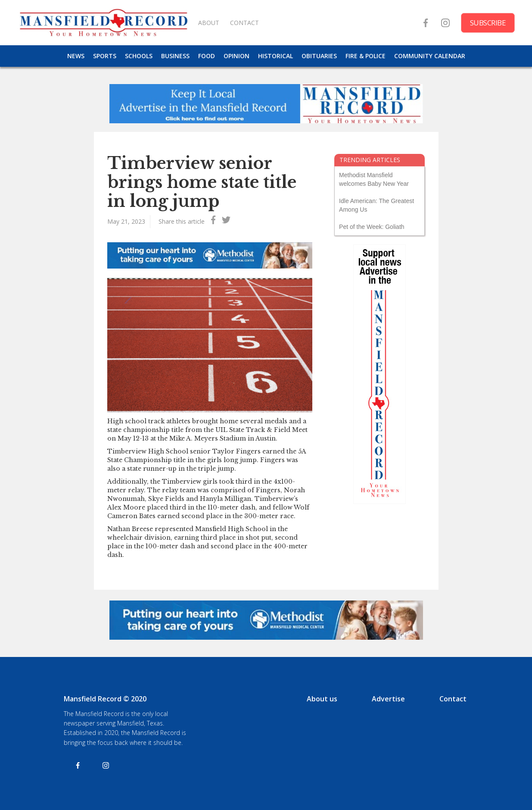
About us (322, 699)
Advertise (388, 699)
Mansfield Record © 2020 (105, 699)
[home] (103, 23)
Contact (453, 699)
